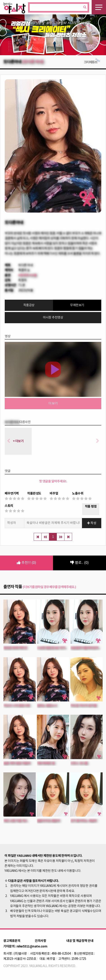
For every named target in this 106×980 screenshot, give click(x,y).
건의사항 (40, 941)
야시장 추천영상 (53, 318)
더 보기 (53, 404)
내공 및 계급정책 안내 (80, 941)
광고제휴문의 (12, 941)
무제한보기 (77, 305)
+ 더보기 (18, 441)
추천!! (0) (26, 563)
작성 (92, 523)
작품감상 (29, 305)
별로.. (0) (79, 563)
